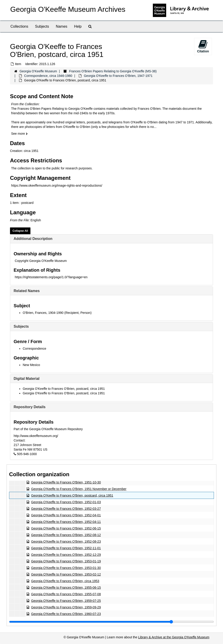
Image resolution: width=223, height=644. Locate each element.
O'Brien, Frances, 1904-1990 (43, 313)
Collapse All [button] (20, 231)
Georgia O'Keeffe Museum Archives (68, 9)
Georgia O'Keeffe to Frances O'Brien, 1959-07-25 (66, 601)
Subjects (42, 26)
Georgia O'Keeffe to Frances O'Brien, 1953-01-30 (66, 568)
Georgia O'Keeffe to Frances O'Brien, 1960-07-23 (66, 614)
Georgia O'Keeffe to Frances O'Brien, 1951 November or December (79, 489)
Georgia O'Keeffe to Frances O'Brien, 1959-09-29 (66, 607)
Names (62, 26)
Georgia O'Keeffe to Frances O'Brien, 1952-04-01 (66, 515)
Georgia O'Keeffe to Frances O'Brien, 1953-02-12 (66, 574)
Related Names (27, 291)
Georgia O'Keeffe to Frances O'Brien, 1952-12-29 (66, 555)
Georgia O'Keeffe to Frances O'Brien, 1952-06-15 (66, 528)
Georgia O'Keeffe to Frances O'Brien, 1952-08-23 (66, 542)
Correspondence (35, 349)
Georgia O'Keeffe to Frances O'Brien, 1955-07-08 (66, 594)
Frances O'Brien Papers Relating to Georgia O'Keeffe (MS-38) (113, 71)
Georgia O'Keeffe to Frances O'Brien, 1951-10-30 (66, 482)
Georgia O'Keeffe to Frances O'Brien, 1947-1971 (118, 76)
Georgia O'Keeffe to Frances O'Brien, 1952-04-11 (66, 522)
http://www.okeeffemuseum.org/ (36, 436)
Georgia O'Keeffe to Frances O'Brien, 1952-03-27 (66, 509)
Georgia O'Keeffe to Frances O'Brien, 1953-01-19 (66, 561)
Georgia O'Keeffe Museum (38, 71)
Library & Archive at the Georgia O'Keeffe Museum (174, 637)
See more (19, 134)
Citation (203, 46)
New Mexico (31, 365)
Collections (19, 26)
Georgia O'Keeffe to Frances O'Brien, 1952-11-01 (66, 548)
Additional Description (33, 239)
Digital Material (27, 379)
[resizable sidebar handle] (111, 622)
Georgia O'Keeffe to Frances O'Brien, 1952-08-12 (66, 535)
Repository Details (30, 407)
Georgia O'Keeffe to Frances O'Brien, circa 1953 (65, 581)
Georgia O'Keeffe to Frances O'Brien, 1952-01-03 (66, 502)
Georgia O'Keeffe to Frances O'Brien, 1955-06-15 (66, 588)
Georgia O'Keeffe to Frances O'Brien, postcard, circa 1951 (64, 389)
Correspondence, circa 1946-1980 (48, 76)
